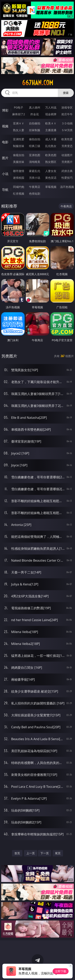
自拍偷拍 (35, 123)
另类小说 (35, 178)
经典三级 (35, 146)
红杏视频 (19, 194)
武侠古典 (67, 171)
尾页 (58, 853)
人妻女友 (51, 171)
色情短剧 (35, 194)
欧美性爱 (67, 139)
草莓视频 (51, 187)
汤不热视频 (67, 187)
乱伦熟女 (51, 146)
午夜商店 (35, 187)
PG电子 (18, 107)
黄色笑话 (51, 178)
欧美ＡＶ (51, 123)
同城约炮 (19, 187)
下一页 (45, 853)
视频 (5, 126)
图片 (5, 158)
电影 (5, 142)
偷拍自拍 (35, 139)
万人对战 (51, 107)
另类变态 (67, 146)
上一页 (31, 853)
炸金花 (35, 114)
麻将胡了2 (19, 114)
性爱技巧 (67, 178)
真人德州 (35, 107)
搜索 (66, 93)
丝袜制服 (35, 130)
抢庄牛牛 (67, 114)
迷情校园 (19, 178)
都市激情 (19, 171)
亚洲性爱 (19, 139)
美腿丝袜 (19, 162)
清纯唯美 (35, 162)
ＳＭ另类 (67, 130)
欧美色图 (51, 155)
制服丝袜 (19, 146)
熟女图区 (51, 162)
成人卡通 (51, 139)
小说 (5, 174)
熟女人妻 (19, 130)
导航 (5, 190)
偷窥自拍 (19, 155)
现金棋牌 (51, 114)
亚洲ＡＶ (19, 123)
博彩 (5, 110)
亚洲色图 (35, 155)
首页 (17, 853)
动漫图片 (67, 155)
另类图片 (67, 162)
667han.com (38, 83)
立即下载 (61, 971)
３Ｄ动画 (67, 123)
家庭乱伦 (35, 171)
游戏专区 (67, 107)
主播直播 (51, 130)
